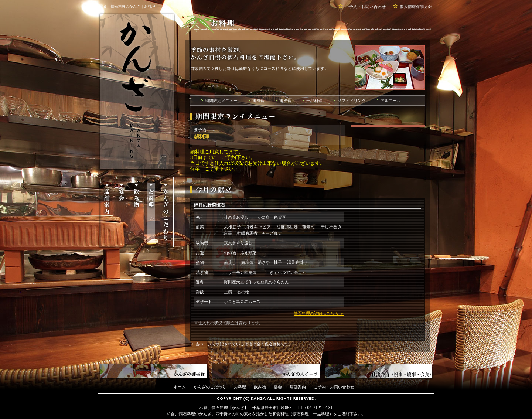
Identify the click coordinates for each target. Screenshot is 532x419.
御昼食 (258, 101)
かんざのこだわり (166, 213)
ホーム (180, 387)
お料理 (151, 213)
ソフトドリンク (352, 101)
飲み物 (136, 213)
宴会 (121, 213)
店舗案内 (107, 213)
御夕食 (285, 101)
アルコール (391, 101)
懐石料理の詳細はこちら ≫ (319, 313)
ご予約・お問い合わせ (365, 7)
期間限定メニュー (221, 101)
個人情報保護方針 (416, 7)
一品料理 (314, 101)
